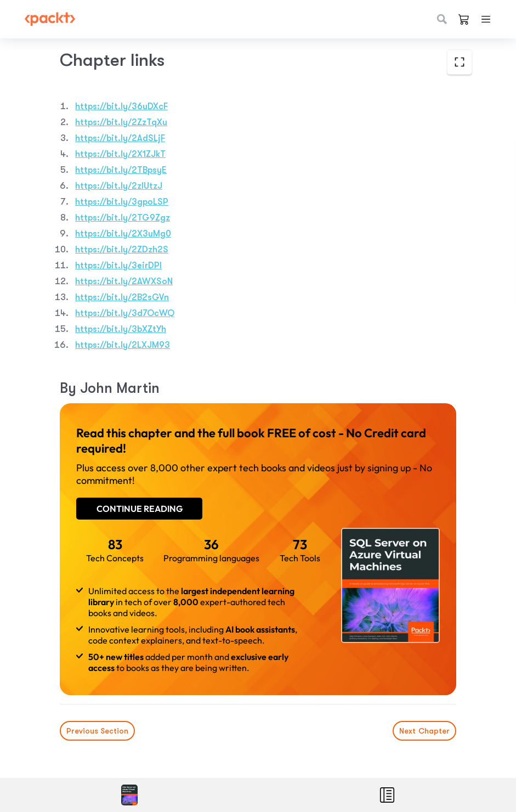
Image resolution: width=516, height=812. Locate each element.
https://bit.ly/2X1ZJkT (120, 154)
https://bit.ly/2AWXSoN (124, 281)
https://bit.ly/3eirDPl (118, 266)
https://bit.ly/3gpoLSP (122, 202)
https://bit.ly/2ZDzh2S (122, 250)
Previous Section (97, 731)
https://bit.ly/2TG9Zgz (123, 218)
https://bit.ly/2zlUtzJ (119, 186)
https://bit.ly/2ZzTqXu (121, 122)
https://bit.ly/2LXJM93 (123, 345)
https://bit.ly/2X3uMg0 (123, 234)
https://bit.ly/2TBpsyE (121, 170)
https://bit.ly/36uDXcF (121, 106)
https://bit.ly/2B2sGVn (122, 297)
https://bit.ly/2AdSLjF (120, 138)
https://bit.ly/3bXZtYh (121, 329)
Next (424, 731)
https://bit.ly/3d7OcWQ (125, 313)
